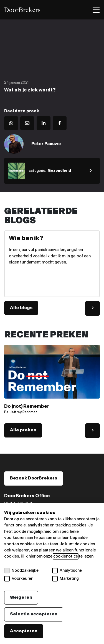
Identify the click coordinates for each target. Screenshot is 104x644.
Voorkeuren (19, 579)
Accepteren (24, 631)
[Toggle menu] (96, 10)
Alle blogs (21, 308)
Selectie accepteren (34, 614)
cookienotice (66, 556)
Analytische (67, 571)
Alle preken (23, 430)
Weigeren (21, 597)
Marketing (65, 579)
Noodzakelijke (21, 571)
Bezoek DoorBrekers (34, 478)
